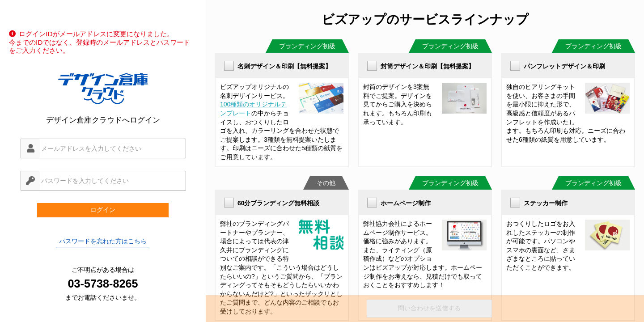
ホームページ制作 (406, 203)
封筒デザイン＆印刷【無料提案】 (428, 66)
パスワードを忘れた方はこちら (103, 241)
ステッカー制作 (546, 203)
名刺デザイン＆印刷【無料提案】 (284, 66)
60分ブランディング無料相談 (279, 203)
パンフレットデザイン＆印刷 (564, 66)
